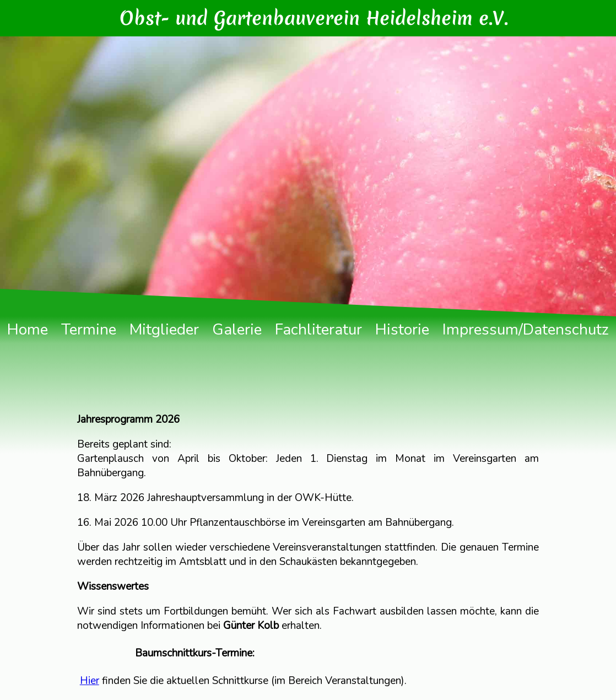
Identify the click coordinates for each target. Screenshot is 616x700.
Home (28, 330)
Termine (89, 330)
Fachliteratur (318, 330)
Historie (402, 330)
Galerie (237, 330)
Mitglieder (164, 330)
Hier (90, 681)
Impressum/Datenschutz (526, 330)
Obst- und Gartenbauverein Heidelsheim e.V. (314, 18)
